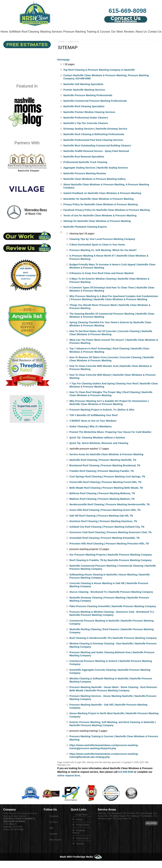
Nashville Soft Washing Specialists (83, 94)
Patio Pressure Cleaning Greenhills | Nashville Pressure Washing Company (113, 616)
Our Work (129, 32)
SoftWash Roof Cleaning (29, 32)
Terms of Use (82, 848)
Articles (79, 829)
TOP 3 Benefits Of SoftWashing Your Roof (93, 425)
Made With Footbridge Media (81, 866)
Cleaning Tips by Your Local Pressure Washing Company (102, 248)
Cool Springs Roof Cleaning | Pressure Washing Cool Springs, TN (107, 486)
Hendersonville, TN (107, 828)
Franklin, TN (133, 823)
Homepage (63, 69)
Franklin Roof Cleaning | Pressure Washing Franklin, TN (101, 480)
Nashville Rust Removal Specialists (84, 166)
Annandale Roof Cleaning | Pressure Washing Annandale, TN (104, 547)
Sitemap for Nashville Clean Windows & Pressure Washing (97, 230)
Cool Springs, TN (148, 823)
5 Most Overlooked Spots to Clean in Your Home (97, 254)
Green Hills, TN (124, 828)
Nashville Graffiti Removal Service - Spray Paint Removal (96, 160)
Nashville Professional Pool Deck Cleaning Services (93, 149)
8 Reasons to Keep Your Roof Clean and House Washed (101, 283)
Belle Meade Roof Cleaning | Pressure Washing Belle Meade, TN (106, 497)
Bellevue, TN (137, 825)
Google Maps (81, 824)
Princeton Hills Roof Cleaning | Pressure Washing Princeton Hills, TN (109, 553)
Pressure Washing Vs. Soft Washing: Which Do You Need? (103, 259)
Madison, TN (150, 825)
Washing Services (58, 32)
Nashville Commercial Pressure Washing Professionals (95, 110)
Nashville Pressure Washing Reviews (85, 183)
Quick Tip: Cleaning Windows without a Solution (97, 447)
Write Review (55, 849)
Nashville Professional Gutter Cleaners (86, 127)
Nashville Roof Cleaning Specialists (84, 116)
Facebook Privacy (79, 841)
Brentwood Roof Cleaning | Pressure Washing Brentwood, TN (105, 475)
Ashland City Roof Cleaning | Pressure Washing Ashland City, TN (107, 536)
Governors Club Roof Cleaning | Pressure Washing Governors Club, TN (110, 542)
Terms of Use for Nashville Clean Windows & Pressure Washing (100, 225)
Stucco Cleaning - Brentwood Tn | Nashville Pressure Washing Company (111, 601)
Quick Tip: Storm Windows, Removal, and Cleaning (99, 452)
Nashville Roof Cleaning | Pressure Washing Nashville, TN (103, 469)
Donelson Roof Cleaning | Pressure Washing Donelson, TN (103, 531)
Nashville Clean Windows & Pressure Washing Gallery (94, 188)
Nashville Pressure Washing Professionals (88, 105)
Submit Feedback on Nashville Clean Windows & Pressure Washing (102, 202)
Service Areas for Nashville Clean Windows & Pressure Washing (106, 464)
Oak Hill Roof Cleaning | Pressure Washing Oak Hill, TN (101, 525)
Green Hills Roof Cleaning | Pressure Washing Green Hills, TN (105, 519)
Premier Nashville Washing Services (84, 99)
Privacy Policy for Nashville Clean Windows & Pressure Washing (100, 214)
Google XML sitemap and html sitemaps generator (98, 772)
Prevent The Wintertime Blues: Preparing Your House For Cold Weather (110, 441)
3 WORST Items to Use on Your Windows (93, 430)
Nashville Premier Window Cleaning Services (89, 121)
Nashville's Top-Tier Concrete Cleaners (86, 133)
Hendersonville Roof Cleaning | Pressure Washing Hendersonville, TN (109, 514)
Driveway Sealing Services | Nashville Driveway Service (95, 138)
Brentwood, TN (119, 823)
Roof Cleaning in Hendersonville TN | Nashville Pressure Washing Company (113, 647)
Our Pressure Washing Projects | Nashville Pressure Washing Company (111, 564)
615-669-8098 (128, 10)
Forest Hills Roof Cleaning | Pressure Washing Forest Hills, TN (105, 491)
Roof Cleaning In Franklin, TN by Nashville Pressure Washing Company (110, 570)
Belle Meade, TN (121, 825)
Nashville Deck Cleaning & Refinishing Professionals (94, 144)
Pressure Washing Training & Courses (96, 32)
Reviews (143, 32)
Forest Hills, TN (105, 825)
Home (6, 32)
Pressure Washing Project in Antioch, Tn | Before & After (102, 419)
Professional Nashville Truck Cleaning (85, 171)
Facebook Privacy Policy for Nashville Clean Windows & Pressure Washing (106, 219)
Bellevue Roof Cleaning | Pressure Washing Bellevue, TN (102, 503)
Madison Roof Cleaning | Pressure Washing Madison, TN (102, 508)
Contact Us (24, 41)
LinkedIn (53, 843)
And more (151, 832)
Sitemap (80, 853)
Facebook (54, 826)
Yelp (51, 837)
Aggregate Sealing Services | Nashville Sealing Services (96, 177)
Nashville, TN (104, 823)
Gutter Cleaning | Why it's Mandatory (91, 436)
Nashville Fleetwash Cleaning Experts (85, 236)
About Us (8, 41)
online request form (69, 785)
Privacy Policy (83, 834)
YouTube (53, 831)
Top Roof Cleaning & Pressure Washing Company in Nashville (99, 79)
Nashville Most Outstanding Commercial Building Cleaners (97, 155)
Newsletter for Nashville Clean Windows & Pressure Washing (98, 208)
